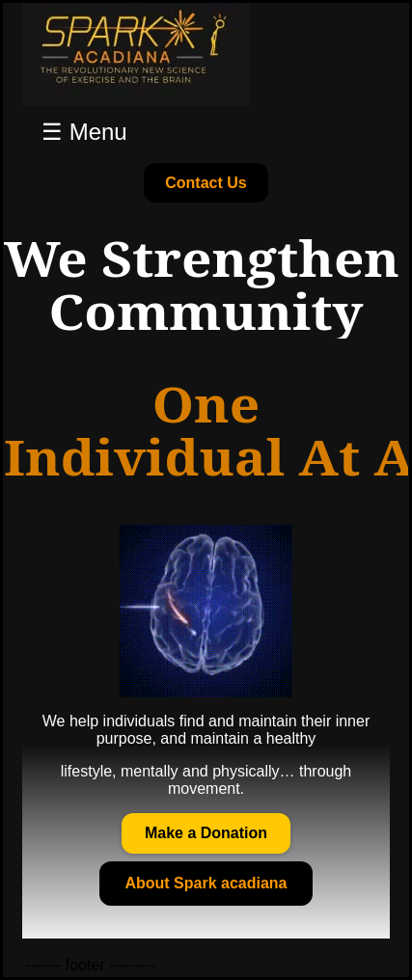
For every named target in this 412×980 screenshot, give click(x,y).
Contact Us (206, 183)
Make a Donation (206, 833)
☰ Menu (84, 132)
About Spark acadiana (206, 883)
